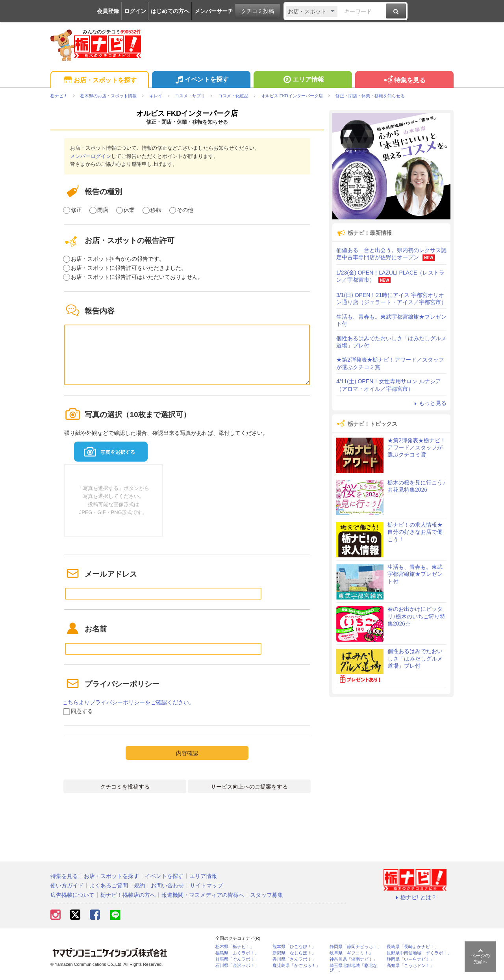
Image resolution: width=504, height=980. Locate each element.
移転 (156, 210)
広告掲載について (72, 895)
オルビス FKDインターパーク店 (187, 113)
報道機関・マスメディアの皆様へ (203, 895)
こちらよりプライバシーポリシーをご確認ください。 (128, 702)
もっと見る (429, 403)
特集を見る (404, 81)
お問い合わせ (167, 885)
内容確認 (187, 753)
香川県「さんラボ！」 (294, 959)
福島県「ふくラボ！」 (237, 953)
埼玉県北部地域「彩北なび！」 (353, 968)
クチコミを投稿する (125, 787)
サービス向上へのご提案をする (249, 787)
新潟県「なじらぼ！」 (294, 953)
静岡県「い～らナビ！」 (410, 959)
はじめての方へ (170, 11)
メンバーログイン (91, 156)
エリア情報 (303, 80)
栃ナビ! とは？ (415, 897)
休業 (129, 210)
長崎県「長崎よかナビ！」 (413, 947)
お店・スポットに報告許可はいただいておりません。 (137, 277)
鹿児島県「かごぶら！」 (296, 966)
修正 (76, 210)
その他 (185, 210)
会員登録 (108, 11)
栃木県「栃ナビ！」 (235, 947)
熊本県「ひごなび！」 (294, 947)
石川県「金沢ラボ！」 (237, 966)
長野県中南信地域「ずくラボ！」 (419, 953)
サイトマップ (206, 885)
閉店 (103, 210)
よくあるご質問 (109, 885)
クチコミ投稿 (258, 11)
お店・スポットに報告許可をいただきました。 (129, 268)
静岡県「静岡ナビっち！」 (356, 947)
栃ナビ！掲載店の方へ (128, 895)
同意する (82, 711)
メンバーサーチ (214, 11)
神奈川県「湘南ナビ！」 (353, 959)
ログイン (135, 11)
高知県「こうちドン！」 (410, 966)
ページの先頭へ (480, 956)
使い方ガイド (67, 885)
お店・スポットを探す (99, 81)
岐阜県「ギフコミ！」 (351, 953)
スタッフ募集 (267, 895)
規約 (139, 885)
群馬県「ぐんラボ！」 (237, 959)
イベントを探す (201, 80)
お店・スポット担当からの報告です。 (118, 259)
